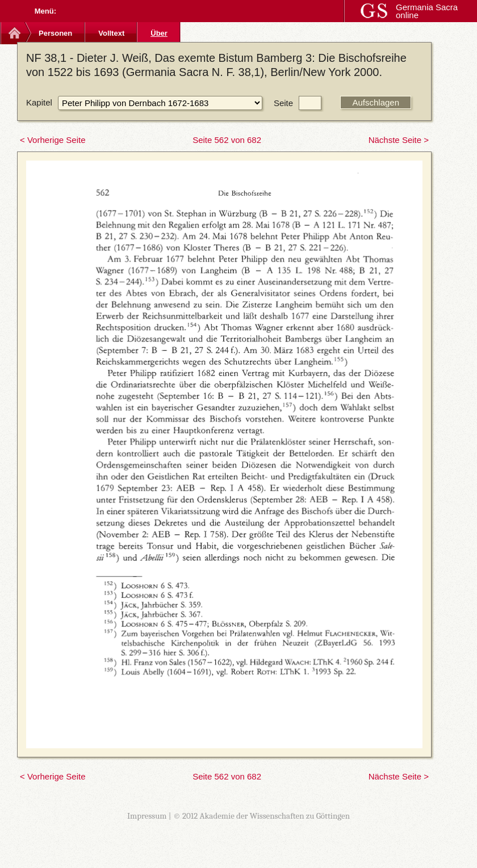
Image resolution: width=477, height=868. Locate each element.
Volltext (111, 33)
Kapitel (39, 102)
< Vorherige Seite (53, 140)
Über (159, 33)
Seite (283, 103)
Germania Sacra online (427, 11)
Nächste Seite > (399, 140)
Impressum (147, 816)
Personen (55, 33)
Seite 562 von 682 (227, 140)
